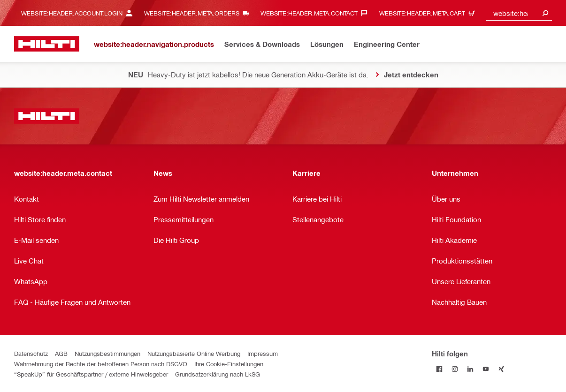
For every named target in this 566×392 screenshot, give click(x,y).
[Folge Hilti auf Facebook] (440, 369)
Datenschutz (31, 353)
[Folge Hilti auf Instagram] (455, 369)
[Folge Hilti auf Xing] (501, 369)
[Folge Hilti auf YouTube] (486, 369)
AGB (61, 353)
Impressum (263, 353)
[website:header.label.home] (47, 44)
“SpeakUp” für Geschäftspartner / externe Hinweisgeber (91, 374)
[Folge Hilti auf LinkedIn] (470, 369)
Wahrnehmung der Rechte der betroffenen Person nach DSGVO (101, 364)
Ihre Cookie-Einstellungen (229, 364)
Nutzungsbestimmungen (107, 353)
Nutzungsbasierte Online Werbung (194, 353)
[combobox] (519, 13)
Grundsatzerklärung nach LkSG (218, 374)
